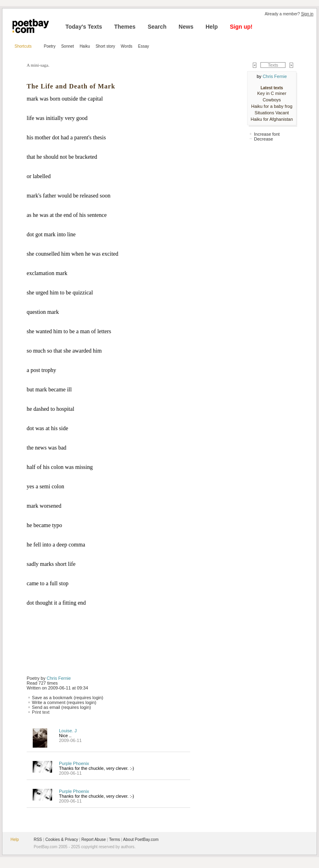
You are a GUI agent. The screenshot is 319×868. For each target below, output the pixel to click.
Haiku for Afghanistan (272, 119)
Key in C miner (272, 93)
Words (127, 46)
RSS (38, 840)
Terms (114, 840)
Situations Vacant (272, 113)
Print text (41, 712)
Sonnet (67, 46)
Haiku (85, 46)
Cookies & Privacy (62, 840)
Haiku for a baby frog (272, 106)
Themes (125, 27)
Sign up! (241, 27)
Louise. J (68, 731)
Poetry (50, 46)
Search (157, 27)
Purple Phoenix (74, 763)
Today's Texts (84, 27)
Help (212, 27)
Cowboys (272, 100)
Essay (144, 46)
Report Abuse (93, 840)
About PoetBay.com (141, 840)
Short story (105, 46)
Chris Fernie (59, 678)
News (186, 27)
